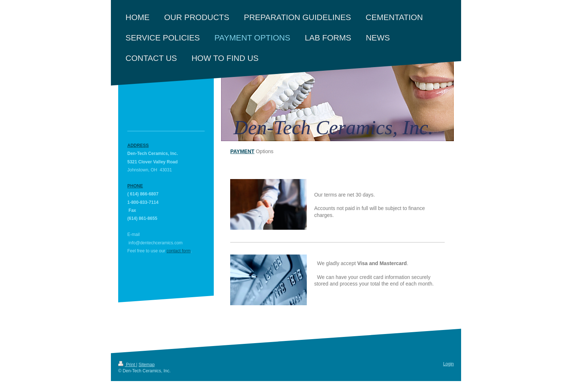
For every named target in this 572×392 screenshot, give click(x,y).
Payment (242, 151)
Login (449, 364)
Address (138, 145)
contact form (178, 251)
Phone (135, 186)
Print (127, 365)
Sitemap (147, 365)
